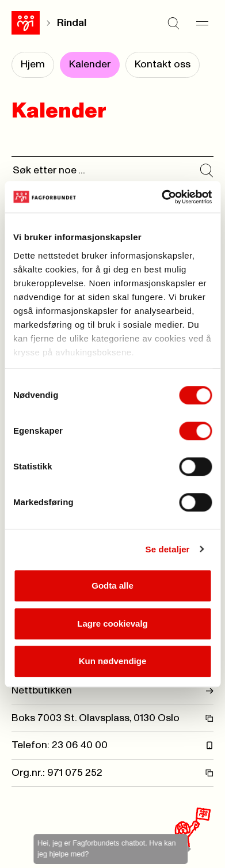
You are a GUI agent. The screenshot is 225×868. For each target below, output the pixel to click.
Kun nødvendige (113, 661)
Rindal (72, 23)
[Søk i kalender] (207, 170)
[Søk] (173, 23)
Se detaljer (168, 549)
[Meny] (202, 23)
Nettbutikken (112, 691)
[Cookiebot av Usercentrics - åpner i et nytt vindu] (162, 197)
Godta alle (112, 585)
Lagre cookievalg (112, 623)
